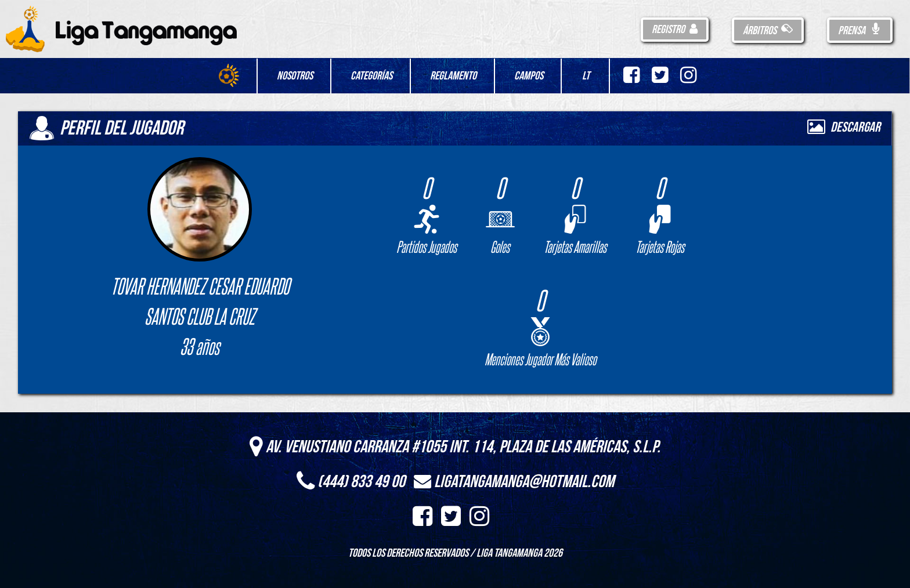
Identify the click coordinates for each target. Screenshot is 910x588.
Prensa (860, 31)
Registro (675, 30)
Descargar (844, 127)
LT (586, 76)
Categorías (371, 76)
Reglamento (453, 76)
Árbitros (768, 31)
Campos (529, 76)
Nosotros (295, 76)
